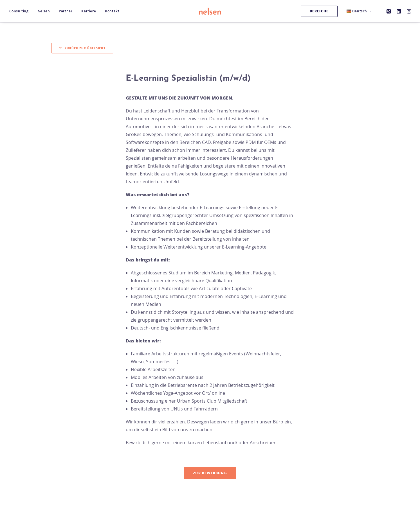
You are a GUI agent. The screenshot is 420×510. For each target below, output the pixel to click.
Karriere (89, 11)
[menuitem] (21, 11)
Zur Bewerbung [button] (210, 473)
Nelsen (44, 11)
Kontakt (112, 11)
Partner (66, 11)
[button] (389, 11)
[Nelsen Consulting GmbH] (210, 11)
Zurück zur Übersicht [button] (82, 48)
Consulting (19, 11)
